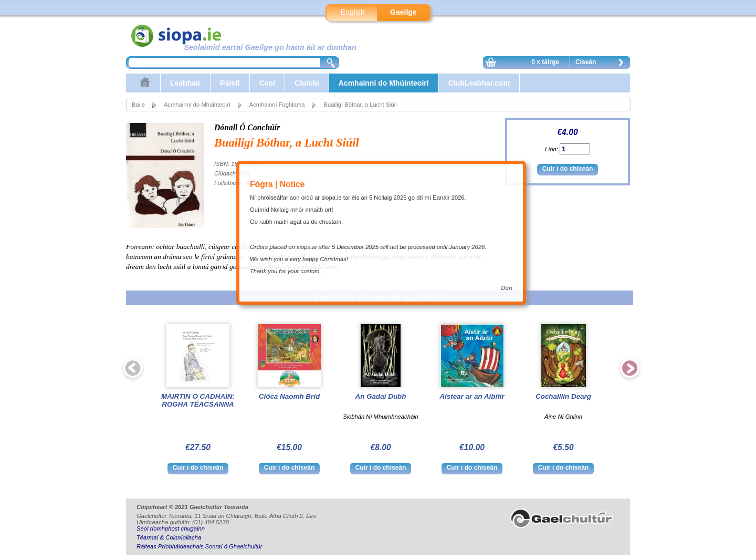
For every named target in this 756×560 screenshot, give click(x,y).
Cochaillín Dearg (563, 396)
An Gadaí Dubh (380, 396)
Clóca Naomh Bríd (289, 396)
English (353, 12)
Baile (138, 105)
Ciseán (602, 64)
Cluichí (307, 83)
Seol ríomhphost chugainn (171, 528)
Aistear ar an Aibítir (472, 396)
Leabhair (185, 83)
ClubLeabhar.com (479, 83)
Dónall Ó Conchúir (247, 127)
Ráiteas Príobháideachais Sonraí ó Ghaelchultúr (199, 546)
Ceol (267, 83)
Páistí (230, 83)
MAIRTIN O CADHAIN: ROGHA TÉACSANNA (198, 400)
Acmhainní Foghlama (277, 105)
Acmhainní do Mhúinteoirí (384, 83)
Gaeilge (403, 12)
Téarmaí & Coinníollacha (169, 537)
